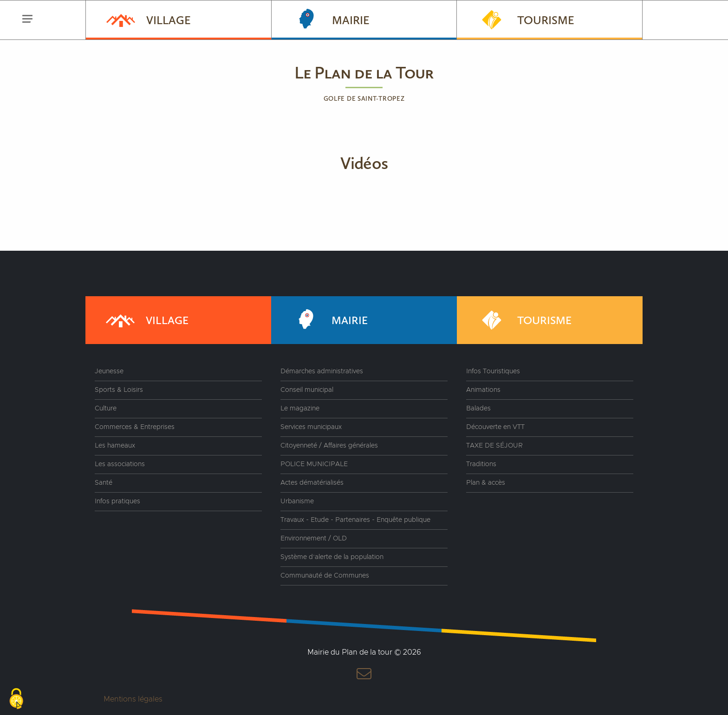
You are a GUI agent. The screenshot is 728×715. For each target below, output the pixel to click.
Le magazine (300, 409)
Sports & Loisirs (119, 390)
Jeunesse (109, 371)
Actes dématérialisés (312, 483)
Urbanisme (297, 501)
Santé (104, 483)
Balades (478, 409)
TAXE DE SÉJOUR (494, 446)
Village (148, 19)
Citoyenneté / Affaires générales (329, 446)
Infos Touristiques (493, 371)
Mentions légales (133, 699)
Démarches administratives (322, 371)
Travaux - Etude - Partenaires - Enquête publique (355, 520)
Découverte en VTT (495, 427)
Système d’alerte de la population (332, 557)
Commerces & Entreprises (135, 427)
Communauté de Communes (325, 576)
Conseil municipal (307, 390)
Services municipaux (311, 427)
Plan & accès (486, 483)
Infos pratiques (117, 501)
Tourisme (525, 19)
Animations (483, 390)
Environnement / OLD (314, 539)
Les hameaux (115, 446)
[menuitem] (178, 20)
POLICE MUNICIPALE (314, 464)
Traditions (481, 464)
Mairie (330, 19)
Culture (106, 409)
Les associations (120, 464)
